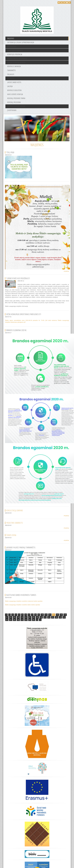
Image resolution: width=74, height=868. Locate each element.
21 (22, 617)
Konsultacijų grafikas (15, 510)
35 (15, 620)
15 (61, 615)
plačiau (66, 271)
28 (49, 617)
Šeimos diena (11, 535)
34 (11, 620)
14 (57, 615)
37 (22, 620)
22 (26, 617)
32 (64, 617)
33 (7, 620)
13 (54, 615)
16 (65, 615)
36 (18, 620)
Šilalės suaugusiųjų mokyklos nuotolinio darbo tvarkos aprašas (22, 605)
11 (46, 615)
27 (45, 617)
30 (56, 617)
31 (60, 617)
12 (50, 615)
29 (53, 617)
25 (37, 617)
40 (34, 620)
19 (15, 617)
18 (11, 617)
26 (41, 617)
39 (30, 620)
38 (26, 620)
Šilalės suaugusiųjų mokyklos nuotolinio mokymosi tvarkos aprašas (24, 601)
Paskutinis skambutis (15, 523)
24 (34, 617)
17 (7, 617)
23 (30, 617)
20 (18, 617)
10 (42, 615)
